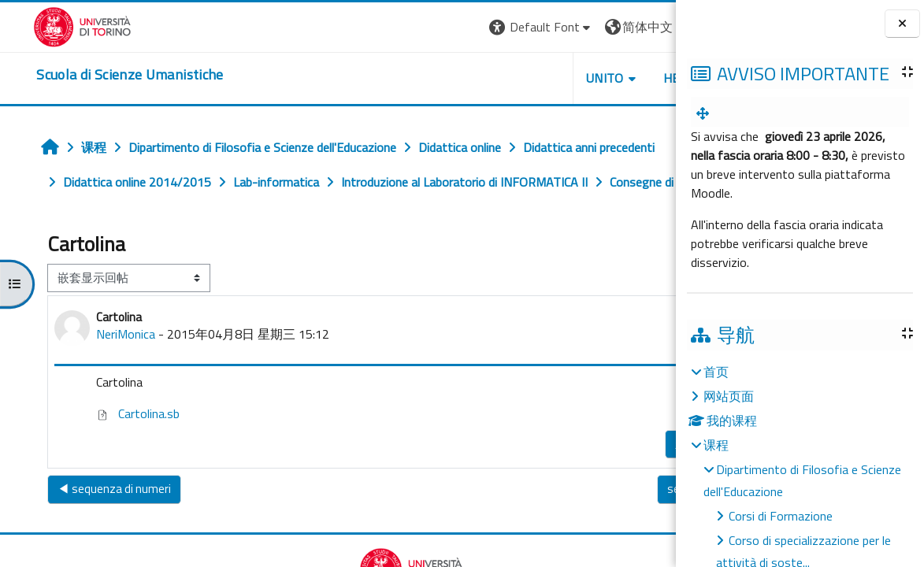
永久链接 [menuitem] (577, 478)
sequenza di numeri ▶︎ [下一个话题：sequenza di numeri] (603, 523)
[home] (96, 75)
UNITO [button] (492, 78)
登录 (651, 27)
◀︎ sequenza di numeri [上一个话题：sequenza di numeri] (89, 523)
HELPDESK (581, 78)
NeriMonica (100, 369)
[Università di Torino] (49, 25)
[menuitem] (706, 113)
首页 (716, 372)
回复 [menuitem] (637, 474)
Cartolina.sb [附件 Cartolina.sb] (113, 448)
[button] (427, 27)
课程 (716, 445)
